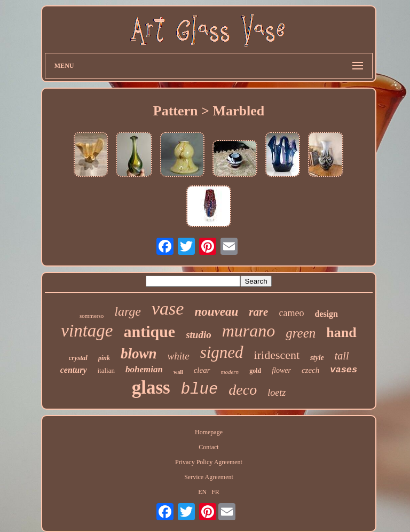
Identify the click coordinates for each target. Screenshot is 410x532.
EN (202, 492)
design (326, 314)
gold (255, 371)
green (301, 333)
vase (168, 308)
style (317, 358)
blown (139, 354)
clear (202, 370)
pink (104, 358)
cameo (291, 313)
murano (249, 331)
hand (341, 332)
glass (151, 388)
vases (344, 370)
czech (310, 370)
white (178, 356)
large (128, 311)
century (74, 370)
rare (258, 312)
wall (178, 372)
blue (200, 390)
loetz (277, 393)
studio (199, 335)
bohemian (144, 369)
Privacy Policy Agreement (209, 462)
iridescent (277, 355)
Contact (208, 447)
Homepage (209, 432)
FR (215, 492)
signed (222, 352)
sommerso (92, 316)
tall (342, 356)
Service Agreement (209, 477)
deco (243, 390)
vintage (87, 331)
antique (149, 331)
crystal (78, 358)
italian (107, 370)
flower (281, 370)
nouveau (216, 312)
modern (230, 372)
